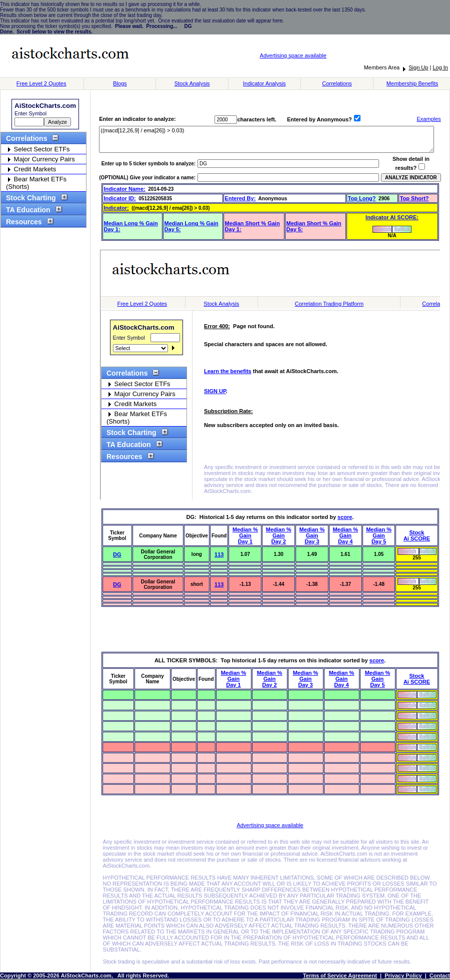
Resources (27, 222)
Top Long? (362, 198)
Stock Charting (34, 198)
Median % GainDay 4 (345, 535)
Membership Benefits (412, 83)
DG (117, 554)
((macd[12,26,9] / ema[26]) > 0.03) (266, 139)
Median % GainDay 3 (312, 535)
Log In (440, 67)
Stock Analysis (192, 83)
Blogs (120, 83)
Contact (440, 976)
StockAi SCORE (417, 535)
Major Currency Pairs (40, 159)
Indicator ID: (120, 198)
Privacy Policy (403, 976)
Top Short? (414, 198)
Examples (429, 119)
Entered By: (240, 198)
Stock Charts (270, 375)
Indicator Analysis (264, 83)
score (345, 517)
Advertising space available (293, 55)
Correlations (337, 83)
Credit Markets (31, 169)
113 (219, 554)
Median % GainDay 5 (379, 535)
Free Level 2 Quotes (41, 83)
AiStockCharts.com (45, 106)
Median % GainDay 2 (279, 535)
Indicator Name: (125, 189)
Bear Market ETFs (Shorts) (36, 183)
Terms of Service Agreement (340, 976)
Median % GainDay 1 (245, 535)
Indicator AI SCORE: (392, 217)
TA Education (31, 210)
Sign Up (418, 67)
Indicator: (116, 208)
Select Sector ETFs (38, 149)
